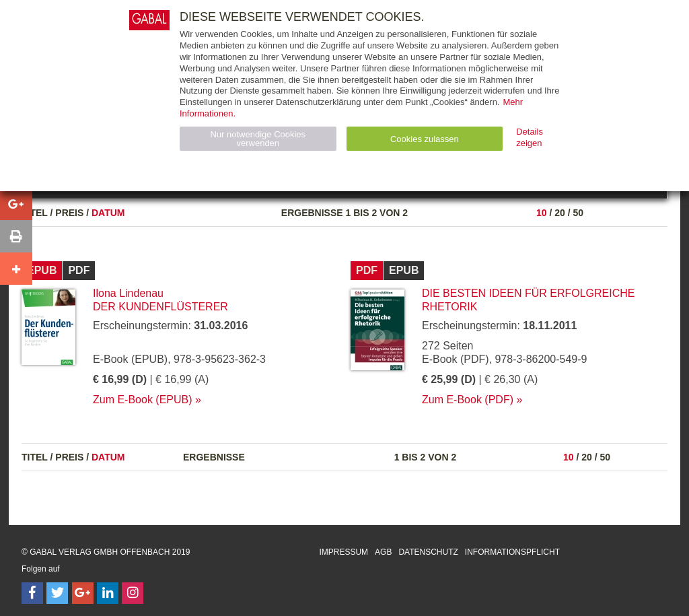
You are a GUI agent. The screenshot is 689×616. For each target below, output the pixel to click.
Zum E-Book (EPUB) (143, 400)
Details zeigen (530, 137)
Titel (35, 213)
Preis (69, 213)
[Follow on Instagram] (133, 593)
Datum (108, 213)
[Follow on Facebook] (32, 593)
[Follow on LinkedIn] (108, 593)
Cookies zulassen (425, 139)
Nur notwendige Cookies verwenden (258, 139)
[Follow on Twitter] (57, 593)
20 (560, 213)
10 (542, 213)
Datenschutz (428, 552)
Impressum (343, 552)
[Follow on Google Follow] (83, 593)
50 (578, 213)
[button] (16, 204)
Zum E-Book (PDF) (468, 400)
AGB (383, 552)
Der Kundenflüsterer (160, 307)
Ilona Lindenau (128, 293)
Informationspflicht (512, 552)
